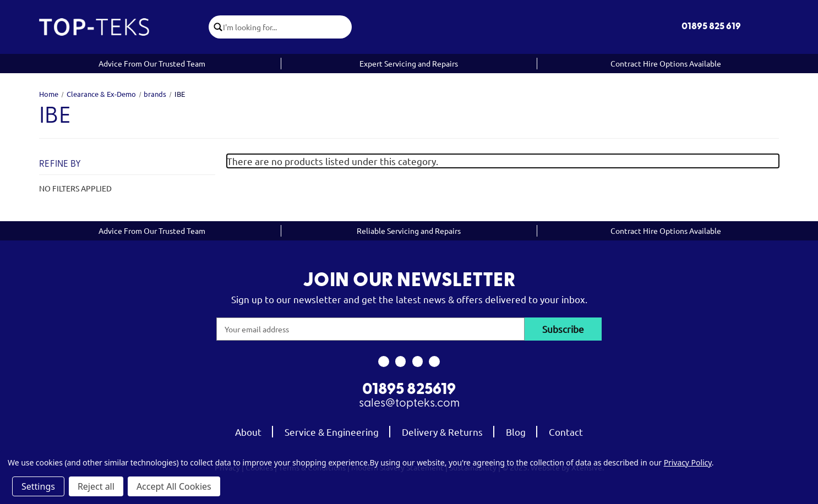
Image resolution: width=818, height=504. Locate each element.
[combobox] (287, 27)
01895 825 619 (711, 27)
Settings (38, 486)
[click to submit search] (216, 27)
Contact (566, 432)
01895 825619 (409, 390)
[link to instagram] (400, 361)
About (248, 432)
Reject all (96, 486)
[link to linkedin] (435, 361)
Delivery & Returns (442, 432)
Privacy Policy (688, 462)
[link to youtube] (418, 361)
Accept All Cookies (174, 486)
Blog (516, 432)
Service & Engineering (332, 432)
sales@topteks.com (409, 404)
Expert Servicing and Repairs (409, 63)
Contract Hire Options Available (666, 63)
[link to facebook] (383, 361)
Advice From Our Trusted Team (152, 63)
